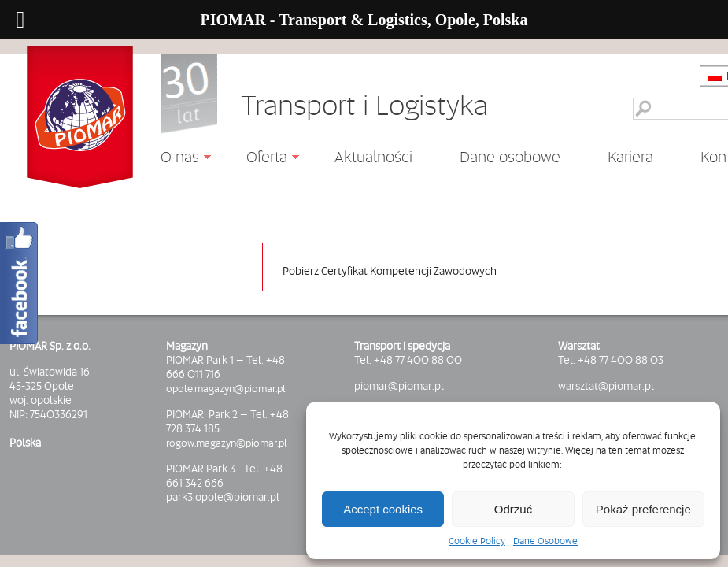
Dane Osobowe (545, 541)
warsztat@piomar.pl (606, 386)
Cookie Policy (477, 541)
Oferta (261, 159)
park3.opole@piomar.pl (223, 497)
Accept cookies (383, 509)
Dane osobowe (510, 157)
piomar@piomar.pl (399, 386)
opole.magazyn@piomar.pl (226, 388)
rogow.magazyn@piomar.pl (227, 443)
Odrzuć (513, 509)
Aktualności (373, 156)
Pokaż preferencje (643, 509)
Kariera (630, 157)
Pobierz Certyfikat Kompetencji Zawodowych (390, 271)
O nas (174, 159)
